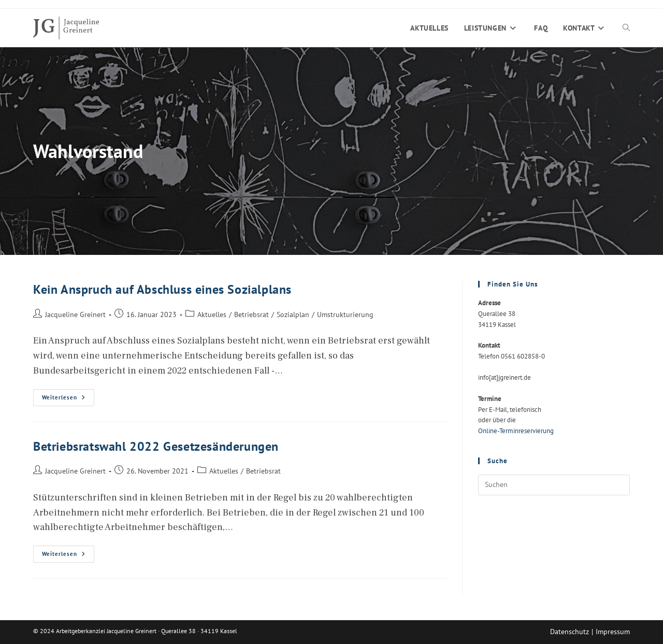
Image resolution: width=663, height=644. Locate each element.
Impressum (613, 632)
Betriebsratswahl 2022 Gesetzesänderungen (156, 446)
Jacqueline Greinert (75, 314)
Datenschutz (570, 632)
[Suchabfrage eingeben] (554, 485)
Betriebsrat (251, 314)
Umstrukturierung (345, 314)
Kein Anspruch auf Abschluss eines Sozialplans (162, 289)
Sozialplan (293, 314)
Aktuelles (212, 314)
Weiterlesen (68, 400)
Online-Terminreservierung (516, 431)
